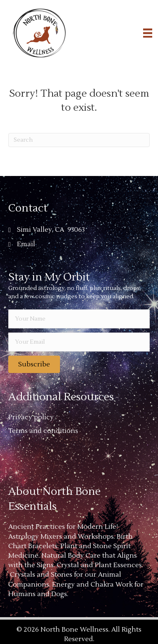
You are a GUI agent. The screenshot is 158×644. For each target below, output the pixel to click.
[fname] (79, 319)
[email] (79, 342)
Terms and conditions (43, 431)
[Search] (79, 140)
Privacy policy (31, 417)
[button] (34, 364)
